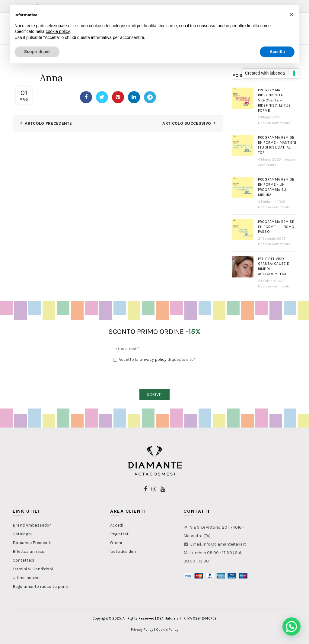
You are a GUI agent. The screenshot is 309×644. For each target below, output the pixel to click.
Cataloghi (22, 534)
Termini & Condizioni (33, 569)
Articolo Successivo (187, 123)
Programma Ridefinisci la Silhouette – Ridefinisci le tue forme (274, 100)
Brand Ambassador (32, 525)
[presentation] (155, 376)
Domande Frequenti (32, 543)
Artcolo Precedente (48, 123)
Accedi (116, 525)
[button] (291, 626)
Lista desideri (123, 551)
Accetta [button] (277, 52)
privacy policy (153, 359)
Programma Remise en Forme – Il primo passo (276, 227)
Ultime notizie (26, 578)
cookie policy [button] (58, 31)
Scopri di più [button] (37, 52)
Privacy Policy (142, 630)
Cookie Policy (167, 630)
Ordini (116, 543)
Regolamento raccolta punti (40, 586)
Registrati (120, 534)
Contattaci (23, 560)
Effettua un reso (29, 551)
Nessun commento (274, 123)
